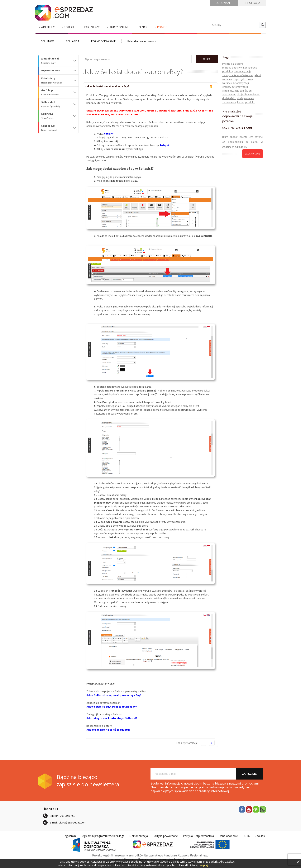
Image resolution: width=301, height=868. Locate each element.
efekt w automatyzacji (235, 87)
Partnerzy (92, 27)
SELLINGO (48, 41)
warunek (227, 79)
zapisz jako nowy (243, 79)
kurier (241, 102)
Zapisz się (249, 774)
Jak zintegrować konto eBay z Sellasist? (112, 718)
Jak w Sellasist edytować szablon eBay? (112, 706)
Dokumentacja (139, 836)
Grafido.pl (56, 92)
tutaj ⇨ (165, 145)
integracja (228, 64)
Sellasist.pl (56, 104)
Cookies (260, 836)
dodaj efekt (229, 98)
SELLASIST (73, 41)
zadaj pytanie (253, 154)
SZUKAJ (207, 59)
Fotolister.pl (56, 81)
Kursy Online (119, 27)
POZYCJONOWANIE (103, 41)
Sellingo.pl (56, 116)
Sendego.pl (56, 128)
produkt (250, 102)
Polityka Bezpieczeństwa (198, 836)
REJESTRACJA (252, 3)
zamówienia (229, 102)
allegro (239, 64)
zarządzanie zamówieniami (238, 75)
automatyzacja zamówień (237, 91)
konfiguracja (250, 68)
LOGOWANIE (224, 3)
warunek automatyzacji (236, 83)
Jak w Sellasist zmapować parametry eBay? (114, 695)
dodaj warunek (246, 98)
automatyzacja (243, 71)
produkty (228, 71)
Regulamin (69, 836)
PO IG (246, 836)
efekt (258, 75)
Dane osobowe (228, 836)
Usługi (69, 27)
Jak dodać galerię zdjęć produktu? (108, 729)
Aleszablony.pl (56, 61)
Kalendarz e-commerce (142, 41)
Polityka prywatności (165, 836)
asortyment (229, 94)
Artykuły (48, 27)
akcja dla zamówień (248, 94)
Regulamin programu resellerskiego (103, 836)
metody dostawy (232, 68)
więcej (204, 865)
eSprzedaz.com (51, 71)
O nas (143, 27)
